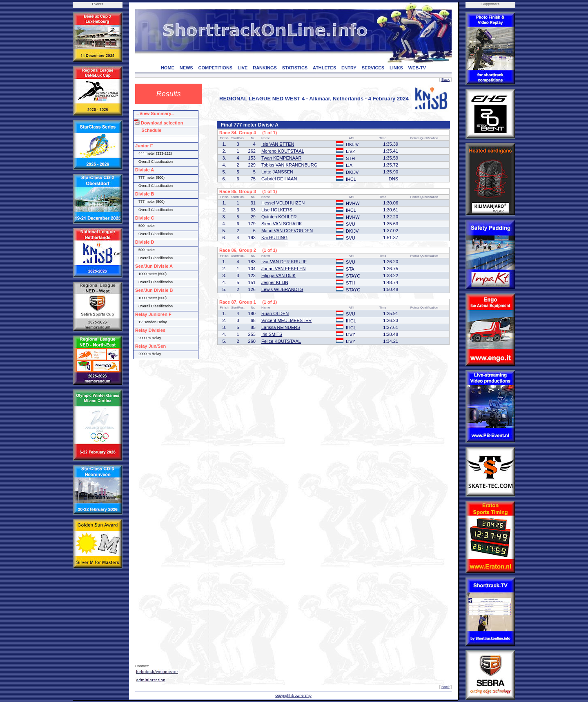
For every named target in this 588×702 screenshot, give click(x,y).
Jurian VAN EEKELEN (284, 269)
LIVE (243, 68)
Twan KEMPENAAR (281, 158)
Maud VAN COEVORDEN (287, 231)
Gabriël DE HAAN (279, 179)
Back (445, 80)
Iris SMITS (272, 334)
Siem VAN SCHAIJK (282, 224)
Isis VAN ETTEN (278, 144)
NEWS (186, 68)
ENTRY (349, 68)
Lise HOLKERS (277, 210)
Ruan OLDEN (275, 313)
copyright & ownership (293, 695)
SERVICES (373, 68)
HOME (168, 68)
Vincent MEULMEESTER (286, 320)
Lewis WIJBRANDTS (282, 289)
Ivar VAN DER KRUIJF (284, 262)
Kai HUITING (274, 238)
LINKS (396, 68)
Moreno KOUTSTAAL (283, 151)
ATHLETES (324, 68)
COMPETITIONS (215, 68)
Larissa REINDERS (281, 327)
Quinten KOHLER (279, 217)
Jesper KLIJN (275, 282)
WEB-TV (417, 68)
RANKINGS (265, 68)
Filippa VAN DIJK (278, 275)
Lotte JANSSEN (277, 172)
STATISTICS (295, 68)
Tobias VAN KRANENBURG (289, 165)
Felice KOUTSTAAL (281, 341)
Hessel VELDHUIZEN (283, 203)
